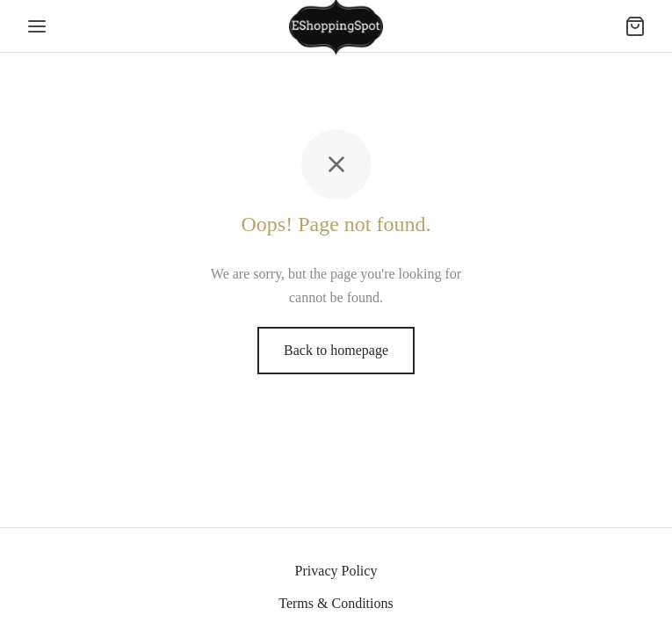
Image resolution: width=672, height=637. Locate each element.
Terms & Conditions (336, 603)
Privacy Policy (336, 571)
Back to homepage (336, 350)
